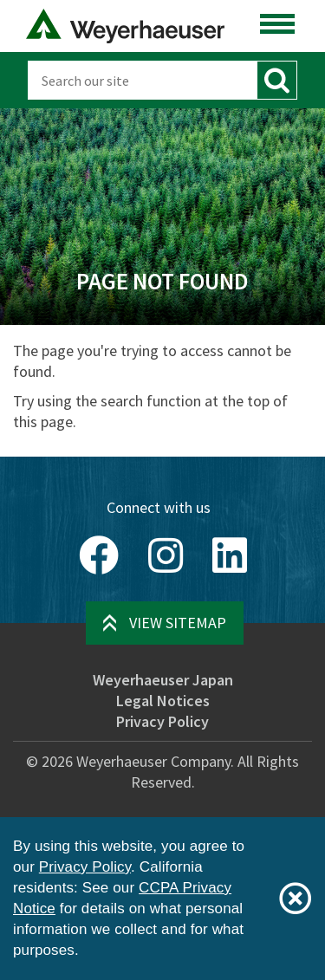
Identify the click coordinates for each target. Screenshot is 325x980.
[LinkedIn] (230, 555)
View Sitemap (178, 623)
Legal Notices (163, 701)
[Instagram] (166, 555)
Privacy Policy (162, 721)
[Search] (142, 80)
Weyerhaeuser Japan (163, 680)
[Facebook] (99, 555)
